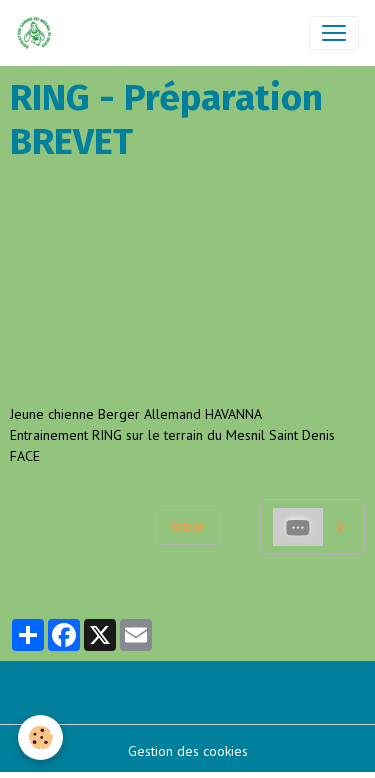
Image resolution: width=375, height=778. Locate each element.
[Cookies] (40, 737)
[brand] (38, 33)
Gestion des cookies (188, 751)
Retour (187, 526)
